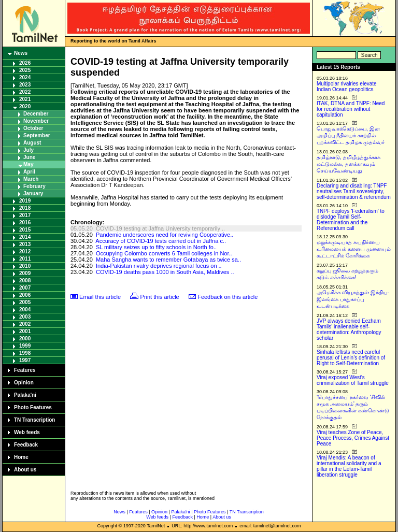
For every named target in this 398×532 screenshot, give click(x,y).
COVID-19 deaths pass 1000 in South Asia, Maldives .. (165, 272)
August (32, 143)
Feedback (26, 445)
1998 (25, 353)
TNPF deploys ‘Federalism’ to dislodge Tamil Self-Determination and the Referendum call (351, 220)
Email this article (100, 297)
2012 (25, 251)
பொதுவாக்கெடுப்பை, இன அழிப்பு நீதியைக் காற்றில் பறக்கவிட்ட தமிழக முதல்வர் (351, 135)
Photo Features (33, 407)
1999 (25, 346)
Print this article (160, 297)
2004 (25, 310)
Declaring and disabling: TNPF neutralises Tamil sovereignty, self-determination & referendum (354, 191)
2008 (25, 281)
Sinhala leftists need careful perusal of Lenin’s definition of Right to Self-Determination (351, 358)
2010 (25, 266)
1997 (25, 360)
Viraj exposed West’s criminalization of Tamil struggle (353, 380)
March (31, 179)
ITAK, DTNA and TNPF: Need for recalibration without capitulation (351, 109)
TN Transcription (34, 420)
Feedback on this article (228, 297)
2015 (25, 230)
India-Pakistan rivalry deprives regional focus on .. (159, 266)
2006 (25, 295)
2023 (25, 85)
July (29, 150)
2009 (25, 273)
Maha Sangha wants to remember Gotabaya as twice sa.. (168, 260)
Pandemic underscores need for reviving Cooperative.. (165, 235)
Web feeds (27, 432)
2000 (25, 339)
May (28, 164)
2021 (25, 99)
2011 (25, 259)
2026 (25, 63)
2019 (25, 201)
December (36, 114)
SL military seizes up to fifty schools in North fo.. (156, 247)
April (29, 172)
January (33, 193)
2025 (25, 70)
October (33, 128)
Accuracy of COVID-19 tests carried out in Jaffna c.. (161, 241)
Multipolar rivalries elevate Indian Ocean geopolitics (347, 87)
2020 (25, 106)
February (34, 186)
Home (21, 457)
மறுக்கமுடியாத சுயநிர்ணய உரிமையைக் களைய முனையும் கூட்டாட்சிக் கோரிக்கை (354, 249)
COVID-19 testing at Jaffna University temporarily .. (160, 228)
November (36, 121)
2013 (25, 244)
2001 (25, 331)
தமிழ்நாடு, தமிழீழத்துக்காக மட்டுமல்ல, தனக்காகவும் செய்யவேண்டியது (349, 164)
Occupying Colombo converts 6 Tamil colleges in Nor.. (164, 253)
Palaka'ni (25, 395)
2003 (25, 317)
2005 (25, 302)
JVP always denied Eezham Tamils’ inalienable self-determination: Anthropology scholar (349, 329)
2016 (25, 222)
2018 (25, 208)
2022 (25, 92)
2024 (25, 77)
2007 (25, 288)
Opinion (24, 383)
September (37, 135)
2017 (25, 215)
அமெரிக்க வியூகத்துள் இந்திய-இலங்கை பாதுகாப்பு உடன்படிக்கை (353, 299)
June (29, 157)
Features (25, 370)
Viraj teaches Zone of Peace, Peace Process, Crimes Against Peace (353, 438)
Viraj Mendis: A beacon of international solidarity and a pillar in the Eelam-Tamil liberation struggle (349, 466)
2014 (25, 237)
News (21, 53)
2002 (25, 324)
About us (25, 470)
